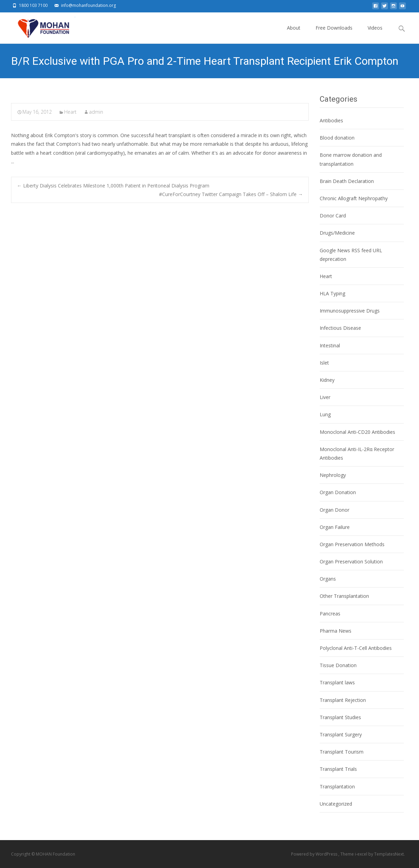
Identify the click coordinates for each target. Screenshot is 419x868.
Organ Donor (335, 510)
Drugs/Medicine (337, 233)
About (294, 34)
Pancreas (330, 614)
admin (96, 112)
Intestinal (330, 345)
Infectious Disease (340, 328)
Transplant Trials (338, 769)
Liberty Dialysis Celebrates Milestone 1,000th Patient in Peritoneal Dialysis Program (113, 186)
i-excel (362, 854)
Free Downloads (334, 34)
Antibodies (331, 120)
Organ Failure (335, 527)
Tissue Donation (338, 665)
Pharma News (336, 631)
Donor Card (333, 216)
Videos (375, 34)
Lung (325, 414)
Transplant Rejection (343, 700)
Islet (324, 363)
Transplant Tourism (342, 752)
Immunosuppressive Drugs (350, 311)
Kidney (327, 380)
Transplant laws (337, 682)
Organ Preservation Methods (352, 544)
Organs (328, 579)
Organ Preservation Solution (351, 561)
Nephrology (333, 475)
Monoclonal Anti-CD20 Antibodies (357, 432)
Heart (70, 112)
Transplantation (337, 787)
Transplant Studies (340, 717)
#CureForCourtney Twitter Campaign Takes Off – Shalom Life (231, 194)
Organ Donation (338, 492)
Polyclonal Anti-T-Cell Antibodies (356, 648)
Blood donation (337, 138)
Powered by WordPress (315, 854)
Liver (325, 397)
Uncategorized (336, 804)
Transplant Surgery (341, 734)
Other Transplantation (344, 596)
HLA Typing (332, 293)
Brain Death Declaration (347, 181)
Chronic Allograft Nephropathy (354, 198)
